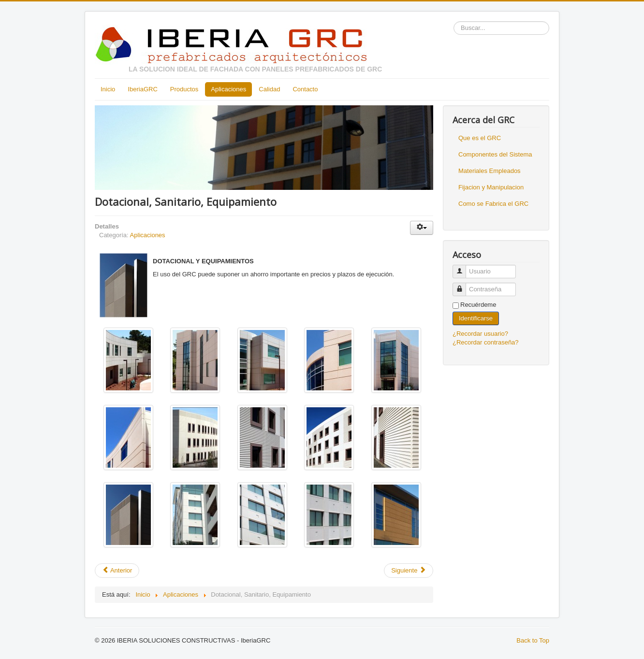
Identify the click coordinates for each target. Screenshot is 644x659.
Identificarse (476, 318)
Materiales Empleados (490, 171)
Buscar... (454, 21)
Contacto (305, 89)
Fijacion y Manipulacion (491, 187)
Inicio (108, 89)
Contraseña (463, 285)
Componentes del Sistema (495, 154)
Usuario (463, 267)
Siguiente (409, 570)
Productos (184, 89)
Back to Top (533, 640)
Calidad (269, 89)
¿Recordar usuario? (480, 334)
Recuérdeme (478, 305)
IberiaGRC (142, 89)
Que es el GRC (480, 138)
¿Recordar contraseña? (486, 342)
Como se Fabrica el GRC (493, 204)
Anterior (117, 570)
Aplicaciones (228, 89)
